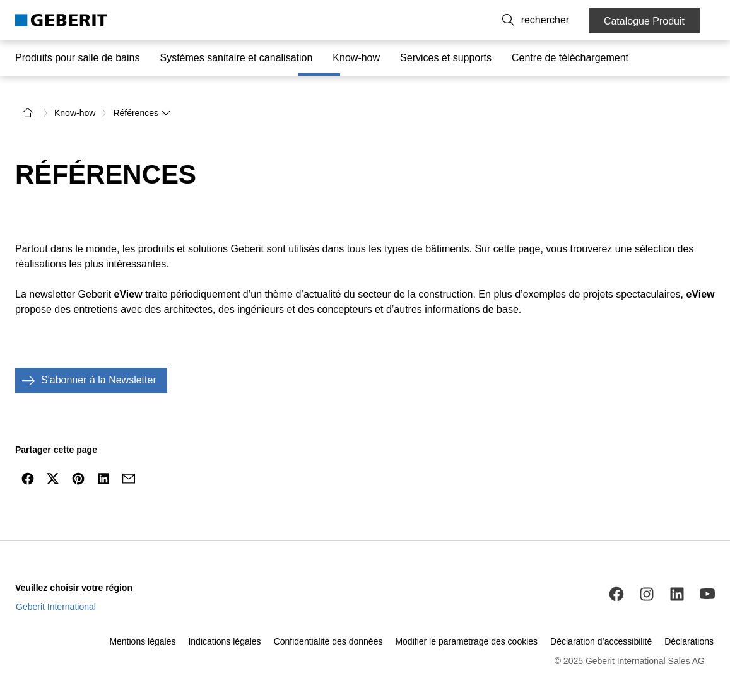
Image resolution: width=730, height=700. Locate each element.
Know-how (356, 58)
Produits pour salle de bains (77, 58)
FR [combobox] (339, 20)
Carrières (510, 20)
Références (142, 108)
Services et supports (446, 58)
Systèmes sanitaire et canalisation (236, 58)
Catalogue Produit (644, 21)
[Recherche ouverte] (561, 20)
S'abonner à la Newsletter (86, 376)
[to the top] (694, 505)
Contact (382, 20)
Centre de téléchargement (570, 58)
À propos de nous (445, 20)
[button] (561, 20)
